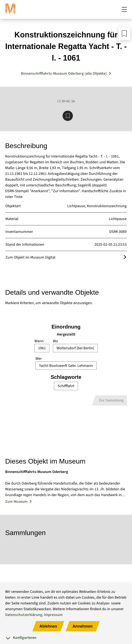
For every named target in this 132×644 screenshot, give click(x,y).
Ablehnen (48, 626)
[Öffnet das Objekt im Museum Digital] (125, 257)
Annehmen (83, 626)
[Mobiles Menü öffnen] (124, 9)
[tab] (66, 638)
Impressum (53, 615)
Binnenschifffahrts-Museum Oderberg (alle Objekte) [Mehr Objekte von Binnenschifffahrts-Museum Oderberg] (64, 74)
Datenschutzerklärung (24, 615)
